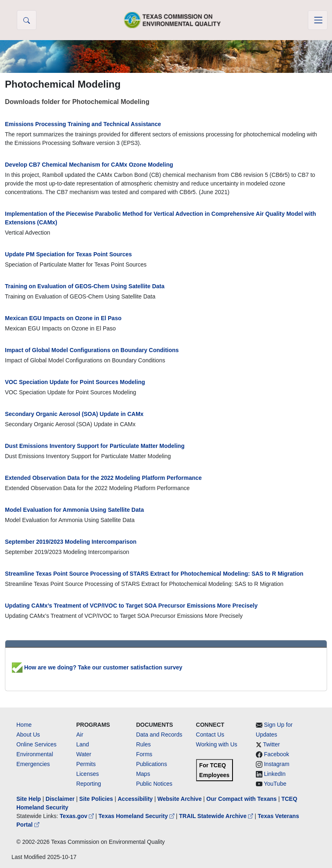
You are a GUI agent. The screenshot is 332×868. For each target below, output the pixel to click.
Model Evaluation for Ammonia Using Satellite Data (74, 510)
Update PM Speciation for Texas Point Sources (68, 254)
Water (84, 754)
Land (82, 744)
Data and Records (159, 735)
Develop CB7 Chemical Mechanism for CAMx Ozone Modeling (89, 165)
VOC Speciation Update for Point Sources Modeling (75, 382)
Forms (144, 754)
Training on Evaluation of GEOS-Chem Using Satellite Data (85, 286)
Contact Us (210, 735)
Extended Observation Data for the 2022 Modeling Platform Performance (103, 478)
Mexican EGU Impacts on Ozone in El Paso (63, 318)
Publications (151, 764)
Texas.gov (78, 816)
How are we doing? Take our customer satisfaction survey (97, 667)
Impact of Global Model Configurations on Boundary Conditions (92, 350)
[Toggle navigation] (318, 20)
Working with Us (217, 744)
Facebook (277, 754)
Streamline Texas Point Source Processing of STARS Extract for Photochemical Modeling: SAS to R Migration (154, 574)
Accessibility (136, 799)
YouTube (275, 784)
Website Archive (180, 799)
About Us (28, 735)
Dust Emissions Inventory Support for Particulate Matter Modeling (95, 446)
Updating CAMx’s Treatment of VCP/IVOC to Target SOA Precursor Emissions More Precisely (131, 606)
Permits (86, 764)
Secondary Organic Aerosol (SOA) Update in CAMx (74, 414)
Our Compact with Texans (242, 799)
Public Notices (154, 784)
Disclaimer (60, 799)
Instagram (277, 764)
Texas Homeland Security (137, 816)
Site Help (29, 799)
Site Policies (96, 799)
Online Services (36, 744)
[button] (27, 20)
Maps (143, 774)
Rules (143, 744)
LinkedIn (275, 774)
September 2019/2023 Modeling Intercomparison (71, 542)
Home (24, 725)
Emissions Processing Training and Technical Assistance (83, 124)
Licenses (87, 774)
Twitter (271, 744)
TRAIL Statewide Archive (217, 816)
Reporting (89, 784)
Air (80, 735)
